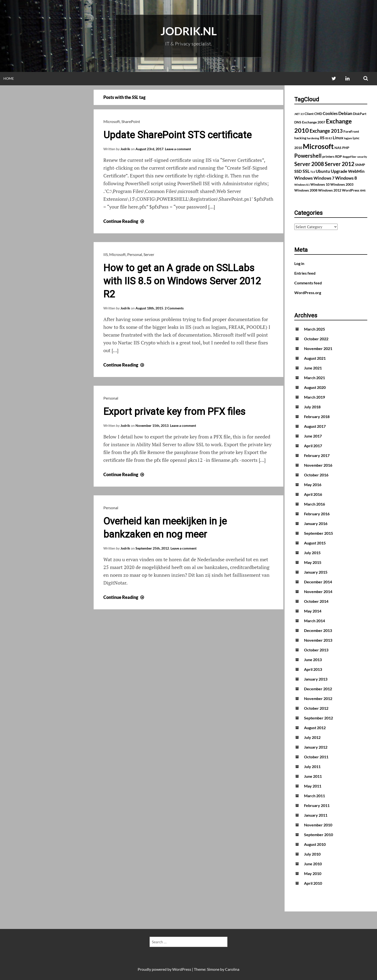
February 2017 (317, 455)
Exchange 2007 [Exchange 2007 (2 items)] (314, 122)
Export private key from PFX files (174, 412)
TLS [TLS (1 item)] (313, 172)
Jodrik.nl (189, 31)
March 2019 (314, 397)
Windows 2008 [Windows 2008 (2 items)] (306, 190)
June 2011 (313, 776)
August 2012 (315, 728)
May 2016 (313, 485)
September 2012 (319, 718)
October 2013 (316, 650)
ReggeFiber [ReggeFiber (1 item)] (350, 157)
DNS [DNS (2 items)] (298, 122)
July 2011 (312, 766)
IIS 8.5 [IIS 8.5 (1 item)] (329, 138)
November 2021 (318, 348)
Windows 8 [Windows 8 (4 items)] (346, 178)
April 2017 (313, 446)
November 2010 (318, 825)
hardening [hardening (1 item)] (313, 138)
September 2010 (319, 835)
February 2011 (317, 805)
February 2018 (317, 416)
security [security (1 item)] (362, 157)
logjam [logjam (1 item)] (348, 138)
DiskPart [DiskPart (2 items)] (360, 114)
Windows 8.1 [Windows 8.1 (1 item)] (302, 185)
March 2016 (314, 504)
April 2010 (313, 883)
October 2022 (316, 339)
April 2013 (313, 669)
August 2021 (315, 358)
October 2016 (316, 475)
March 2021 (314, 378)
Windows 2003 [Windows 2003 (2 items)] (342, 184)
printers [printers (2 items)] (328, 156)
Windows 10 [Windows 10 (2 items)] (320, 184)
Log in (299, 263)
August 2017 (315, 426)
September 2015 (319, 533)
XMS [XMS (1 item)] (363, 190)
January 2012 (316, 747)
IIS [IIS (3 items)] (322, 138)
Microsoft (112, 121)
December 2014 (318, 582)
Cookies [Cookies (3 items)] (330, 114)
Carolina (232, 969)
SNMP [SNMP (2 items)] (360, 165)
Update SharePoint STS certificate (177, 135)
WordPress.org (308, 293)
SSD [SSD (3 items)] (298, 171)
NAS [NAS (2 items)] (338, 148)
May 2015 (313, 562)
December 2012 (318, 689)
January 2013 (316, 679)
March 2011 (314, 796)
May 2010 (313, 873)
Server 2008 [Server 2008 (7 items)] (309, 164)
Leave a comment (178, 149)
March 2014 (314, 621)
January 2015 (316, 572)
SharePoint (131, 121)
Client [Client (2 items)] (309, 114)
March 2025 (314, 329)
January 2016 (316, 523)
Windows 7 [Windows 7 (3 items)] (324, 178)
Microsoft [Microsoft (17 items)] (318, 146)
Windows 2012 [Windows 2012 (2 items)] (330, 190)
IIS (106, 254)
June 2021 (313, 368)
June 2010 (313, 864)
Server (149, 254)
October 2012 (316, 708)
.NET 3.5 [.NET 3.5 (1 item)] (299, 114)
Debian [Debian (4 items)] (345, 113)
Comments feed (308, 283)
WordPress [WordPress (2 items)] (351, 190)
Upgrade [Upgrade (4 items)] (339, 171)
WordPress (182, 969)
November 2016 (318, 465)
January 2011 (316, 815)
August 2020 (315, 387)
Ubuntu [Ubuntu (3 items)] (323, 171)
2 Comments (174, 308)
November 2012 (318, 698)
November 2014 (318, 591)
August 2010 (315, 844)
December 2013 (318, 630)
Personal (135, 254)
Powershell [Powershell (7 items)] (308, 156)
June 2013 (313, 660)
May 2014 (313, 611)
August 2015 (315, 543)
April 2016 (313, 494)
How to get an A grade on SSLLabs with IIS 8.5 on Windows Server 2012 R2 (182, 281)
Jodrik (125, 149)
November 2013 (318, 640)
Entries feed (305, 273)
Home (9, 78)
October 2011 (316, 757)
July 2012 (312, 737)
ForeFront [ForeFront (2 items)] (351, 131)
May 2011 (313, 786)
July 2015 (312, 553)
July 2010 (312, 854)
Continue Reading (124, 221)
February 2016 (317, 514)
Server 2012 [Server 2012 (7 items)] (340, 164)
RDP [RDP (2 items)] (339, 156)
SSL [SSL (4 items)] (306, 171)
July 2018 (312, 407)
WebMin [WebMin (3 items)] (356, 171)
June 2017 (313, 436)
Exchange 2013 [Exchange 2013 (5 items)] (326, 131)
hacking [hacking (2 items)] (300, 138)
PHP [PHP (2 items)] (346, 148)
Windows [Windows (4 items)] (304, 178)
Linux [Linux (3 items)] (338, 138)
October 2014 (316, 601)
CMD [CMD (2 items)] (318, 114)
